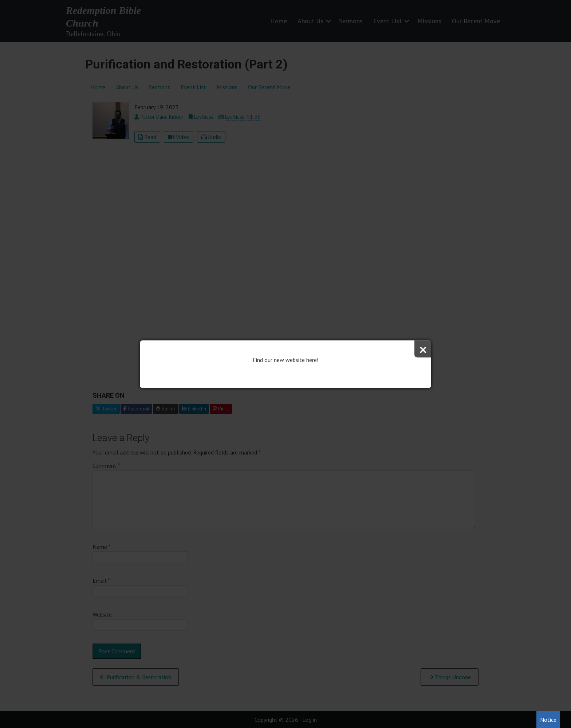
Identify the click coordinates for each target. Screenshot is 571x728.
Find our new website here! (285, 359)
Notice (548, 720)
